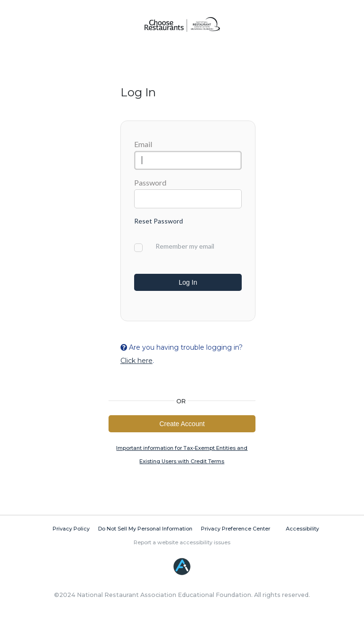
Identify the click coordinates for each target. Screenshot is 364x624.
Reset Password (159, 221)
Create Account (182, 425)
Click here (136, 362)
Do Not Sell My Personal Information (145, 531)
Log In (188, 282)
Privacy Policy (71, 531)
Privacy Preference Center (236, 531)
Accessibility (302, 531)
